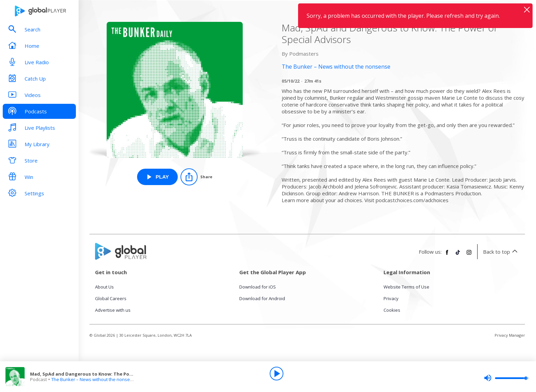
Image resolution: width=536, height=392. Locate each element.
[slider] (507, 378)
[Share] (196, 177)
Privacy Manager (510, 335)
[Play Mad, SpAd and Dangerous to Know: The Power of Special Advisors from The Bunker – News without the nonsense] (157, 177)
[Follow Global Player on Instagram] (469, 255)
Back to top (501, 252)
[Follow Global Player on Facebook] (447, 255)
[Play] (277, 374)
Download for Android (262, 298)
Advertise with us (113, 310)
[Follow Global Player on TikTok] (458, 255)
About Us (104, 287)
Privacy (391, 298)
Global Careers (111, 298)
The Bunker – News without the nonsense (95, 379)
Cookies (392, 310)
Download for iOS (258, 287)
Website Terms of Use (406, 287)
